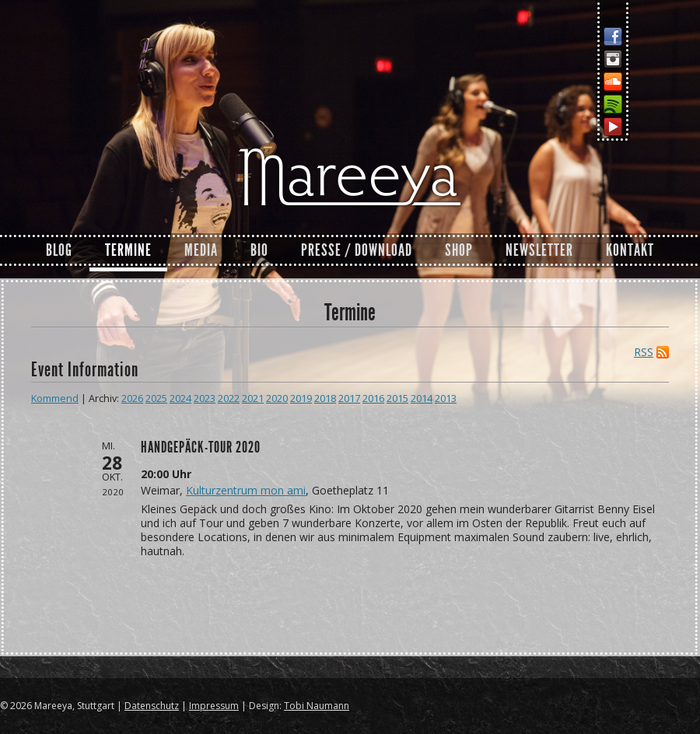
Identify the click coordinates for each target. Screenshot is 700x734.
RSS (644, 352)
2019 (301, 398)
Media (201, 250)
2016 (373, 398)
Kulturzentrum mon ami (246, 490)
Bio (259, 250)
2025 (156, 398)
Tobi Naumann (317, 706)
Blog (59, 250)
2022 (229, 398)
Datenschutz (152, 706)
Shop (459, 250)
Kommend (55, 398)
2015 (397, 398)
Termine (128, 250)
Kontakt (630, 250)
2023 (205, 398)
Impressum (214, 706)
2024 (180, 398)
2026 (132, 398)
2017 (349, 398)
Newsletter (539, 250)
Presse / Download (357, 250)
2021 (253, 398)
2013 (446, 398)
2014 (422, 398)
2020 (277, 398)
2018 (325, 398)
